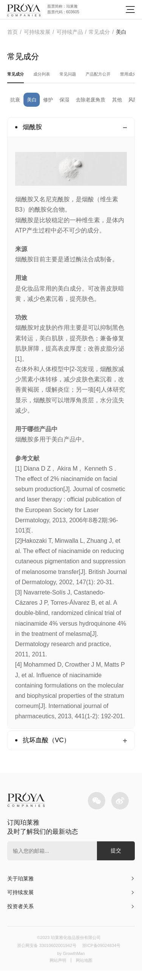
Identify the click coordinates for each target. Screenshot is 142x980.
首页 (12, 32)
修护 (55, 103)
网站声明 (56, 969)
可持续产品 (70, 32)
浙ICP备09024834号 (107, 954)
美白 (121, 32)
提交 (116, 855)
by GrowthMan (71, 962)
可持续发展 (37, 32)
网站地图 (86, 969)
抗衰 (17, 103)
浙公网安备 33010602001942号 (43, 954)
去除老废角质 (104, 103)
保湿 (73, 103)
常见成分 (99, 32)
